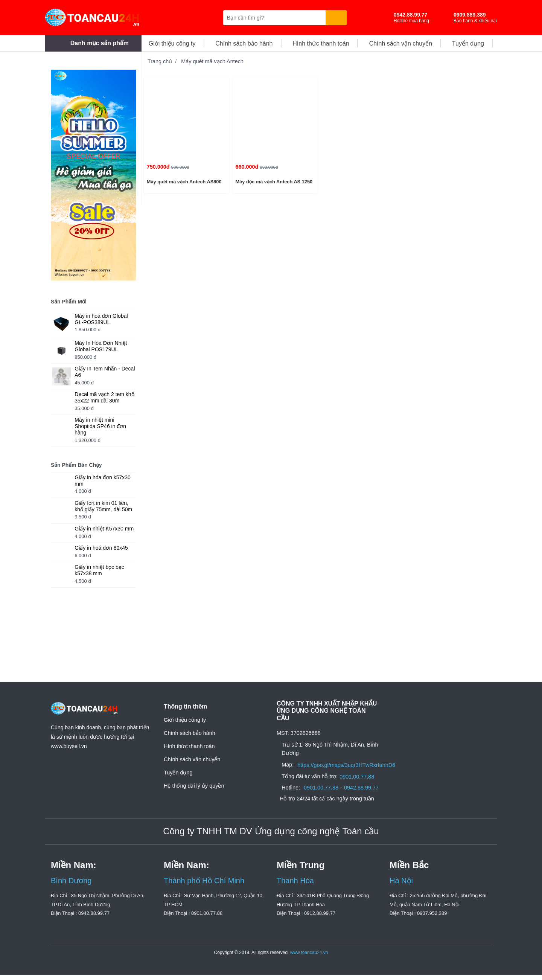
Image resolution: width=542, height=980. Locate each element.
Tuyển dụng (178, 785)
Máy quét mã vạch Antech (212, 61)
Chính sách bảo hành (190, 745)
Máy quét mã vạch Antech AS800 (183, 182)
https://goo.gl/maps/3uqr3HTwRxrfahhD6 (347, 770)
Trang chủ (160, 61)
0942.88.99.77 (364, 793)
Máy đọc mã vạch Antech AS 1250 (273, 182)
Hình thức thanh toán (189, 759)
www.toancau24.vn (309, 957)
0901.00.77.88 (359, 782)
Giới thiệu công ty (185, 732)
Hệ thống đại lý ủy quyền (194, 798)
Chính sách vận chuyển (192, 772)
